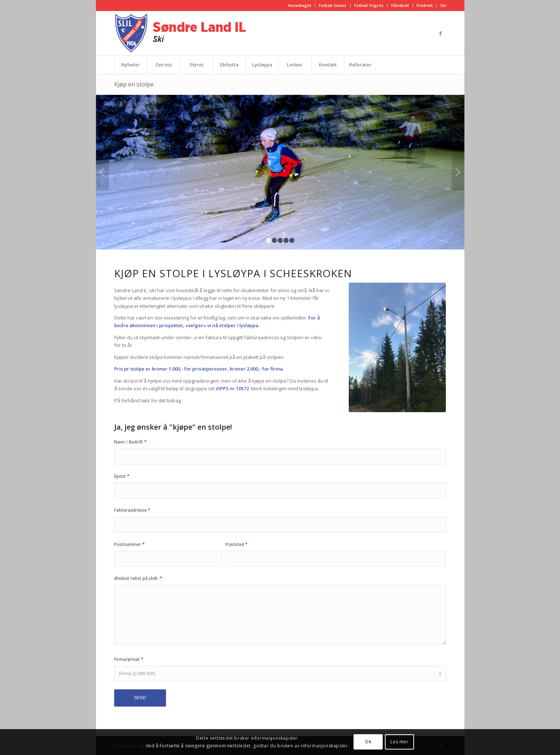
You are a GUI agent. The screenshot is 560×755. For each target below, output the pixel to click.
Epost (122, 476)
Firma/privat (129, 659)
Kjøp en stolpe (134, 84)
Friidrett (425, 5)
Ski (443, 5)
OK (368, 742)
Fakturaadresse (132, 510)
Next (458, 172)
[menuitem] (300, 5)
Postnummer (130, 544)
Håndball (400, 5)
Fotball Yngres (369, 5)
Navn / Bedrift (130, 442)
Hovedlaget (300, 5)
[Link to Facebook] (441, 33)
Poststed (237, 544)
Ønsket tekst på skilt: (138, 578)
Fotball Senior (333, 5)
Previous (102, 172)
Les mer (399, 742)
